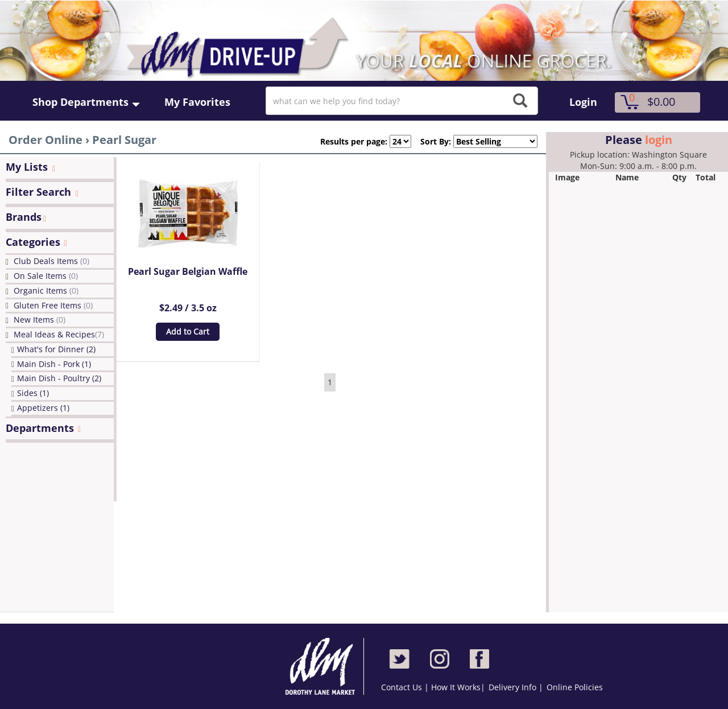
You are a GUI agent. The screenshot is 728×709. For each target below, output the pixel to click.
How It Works (456, 687)
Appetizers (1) (43, 408)
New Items (40, 320)
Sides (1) (33, 393)
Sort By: (431, 141)
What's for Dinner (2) (56, 349)
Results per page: (354, 141)
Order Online (45, 140)
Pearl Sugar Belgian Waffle (188, 271)
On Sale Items (46, 276)
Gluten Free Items (53, 305)
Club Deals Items (51, 261)
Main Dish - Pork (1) (54, 364)
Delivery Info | (516, 687)
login (659, 140)
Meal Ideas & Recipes (59, 334)
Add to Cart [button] (188, 331)
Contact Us (403, 687)
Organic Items (46, 290)
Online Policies (575, 687)
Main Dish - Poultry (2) (59, 378)
